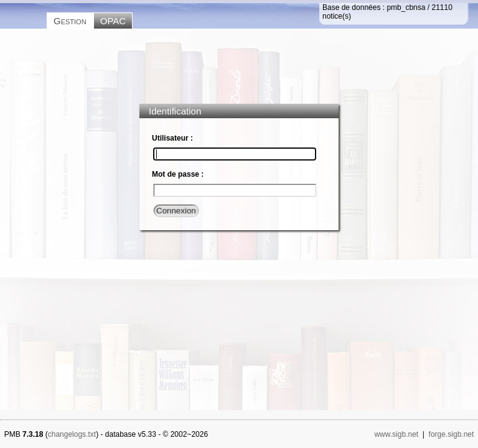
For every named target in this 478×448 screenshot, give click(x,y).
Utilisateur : (172, 138)
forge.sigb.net (452, 434)
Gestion (70, 21)
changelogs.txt (72, 434)
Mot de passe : (178, 174)
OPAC (113, 21)
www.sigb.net (396, 434)
